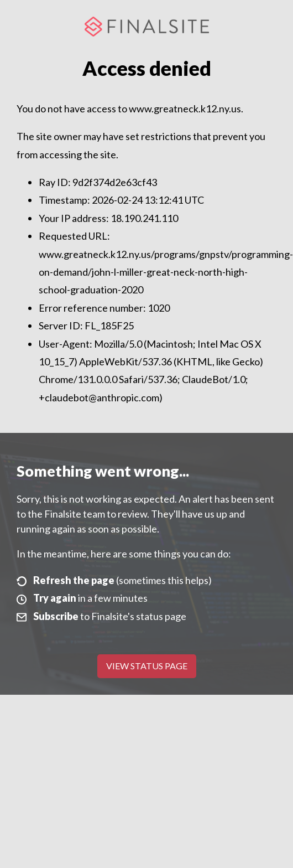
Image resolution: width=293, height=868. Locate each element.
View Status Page (147, 666)
